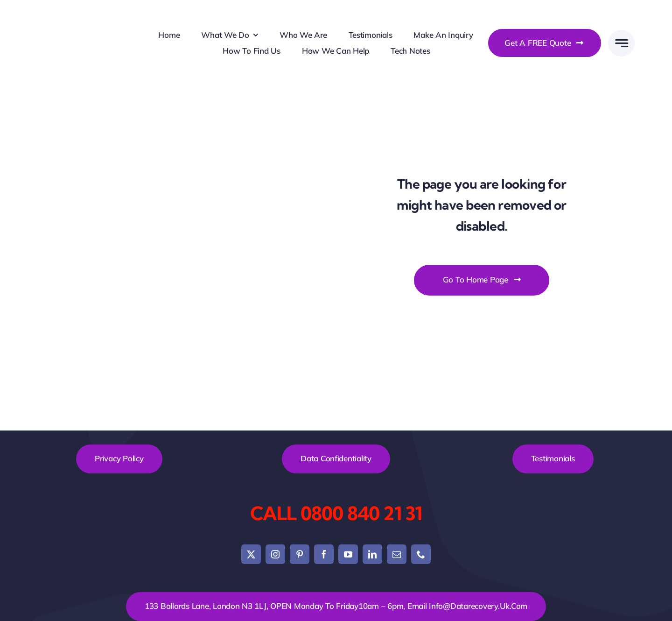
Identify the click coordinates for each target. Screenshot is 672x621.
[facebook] (324, 554)
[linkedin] (372, 554)
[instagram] (275, 554)
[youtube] (348, 554)
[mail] (397, 554)
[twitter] (251, 554)
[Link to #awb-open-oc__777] (621, 43)
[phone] (421, 554)
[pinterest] (300, 554)
